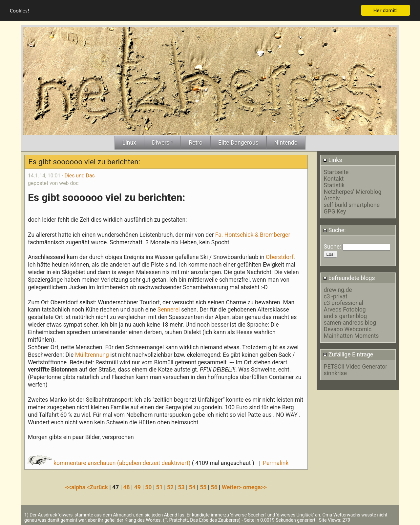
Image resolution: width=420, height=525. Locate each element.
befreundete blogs (349, 277)
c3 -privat (336, 296)
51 (159, 487)
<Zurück (98, 487)
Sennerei (169, 309)
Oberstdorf (280, 256)
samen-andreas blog (350, 322)
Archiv (332, 198)
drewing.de (338, 289)
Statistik (334, 185)
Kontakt (334, 178)
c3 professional (344, 302)
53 (181, 487)
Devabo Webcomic (348, 329)
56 (214, 487)
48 (126, 487)
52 (170, 487)
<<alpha (76, 487)
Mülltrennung (93, 354)
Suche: (334, 230)
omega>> (255, 487)
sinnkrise (335, 373)
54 (192, 487)
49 (137, 487)
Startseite (336, 172)
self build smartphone (352, 204)
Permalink (276, 462)
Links (333, 160)
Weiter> (232, 487)
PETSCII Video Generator (356, 366)
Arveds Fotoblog (345, 309)
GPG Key (335, 211)
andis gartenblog (346, 315)
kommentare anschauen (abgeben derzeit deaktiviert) (110, 462)
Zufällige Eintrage (348, 354)
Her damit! (386, 10)
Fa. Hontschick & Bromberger (252, 234)
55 (203, 487)
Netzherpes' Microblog (353, 191)
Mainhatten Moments (351, 335)
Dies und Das (80, 175)
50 (148, 487)
